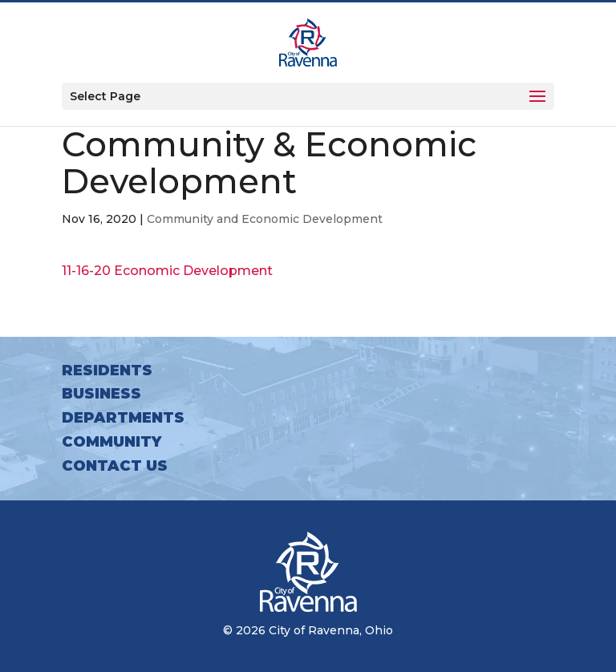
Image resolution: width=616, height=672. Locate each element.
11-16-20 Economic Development (167, 271)
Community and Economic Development (265, 219)
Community (111, 442)
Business (101, 394)
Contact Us (115, 466)
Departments (123, 418)
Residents (107, 370)
